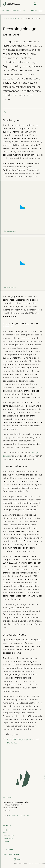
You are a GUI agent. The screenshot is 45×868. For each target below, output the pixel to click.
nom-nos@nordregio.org (19, 815)
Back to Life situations (16, 10)
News (5, 833)
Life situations (15, 18)
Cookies (6, 842)
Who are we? (8, 836)
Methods (7, 830)
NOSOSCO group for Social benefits (23, 741)
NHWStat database (11, 855)
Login (20, 859)
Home (5, 18)
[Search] (35, 4)
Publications (8, 839)
